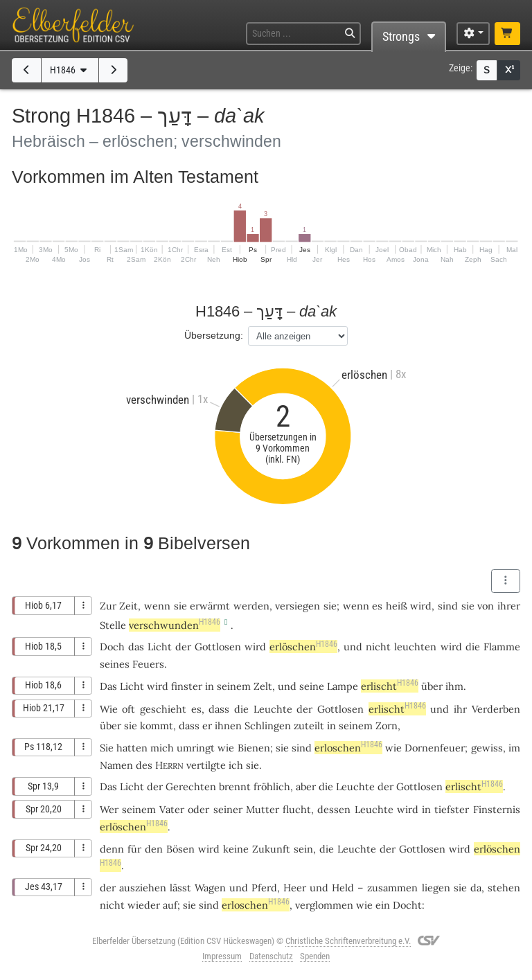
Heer (295, 888)
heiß (397, 606)
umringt (196, 748)
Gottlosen (218, 647)
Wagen (210, 888)
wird (421, 606)
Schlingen (268, 725)
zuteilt (309, 725)
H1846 (70, 70)
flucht (297, 809)
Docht (407, 905)
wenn (157, 606)
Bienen (254, 748)
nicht (378, 647)
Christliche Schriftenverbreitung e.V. (348, 941)
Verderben (496, 709)
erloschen (348, 748)
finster (187, 686)
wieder (144, 905)
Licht (160, 647)
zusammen (392, 888)
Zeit (128, 606)
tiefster (452, 809)
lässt (180, 888)
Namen (116, 765)
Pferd (264, 888)
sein (303, 849)
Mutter (263, 809)
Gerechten (191, 786)
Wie (109, 709)
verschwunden (175, 625)
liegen (436, 888)
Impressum (222, 956)
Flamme (502, 647)
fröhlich (272, 786)
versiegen (298, 606)
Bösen (180, 849)
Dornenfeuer (435, 748)
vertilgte (206, 765)
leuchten (415, 647)
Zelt (263, 686)
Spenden (315, 956)
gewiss (487, 748)
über (432, 686)
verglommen (324, 905)
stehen (504, 888)
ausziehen (143, 888)
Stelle (113, 625)
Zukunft (271, 849)
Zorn (387, 725)
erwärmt (210, 606)
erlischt (390, 686)
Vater (172, 809)
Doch (112, 647)
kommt (157, 725)
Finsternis (497, 809)
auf (170, 905)
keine (236, 849)
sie (131, 725)
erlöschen (303, 647)
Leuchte (273, 709)
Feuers (148, 664)
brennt (235, 786)
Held (343, 888)
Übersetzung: (214, 335)
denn (112, 849)
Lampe (343, 686)
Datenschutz (271, 956)
